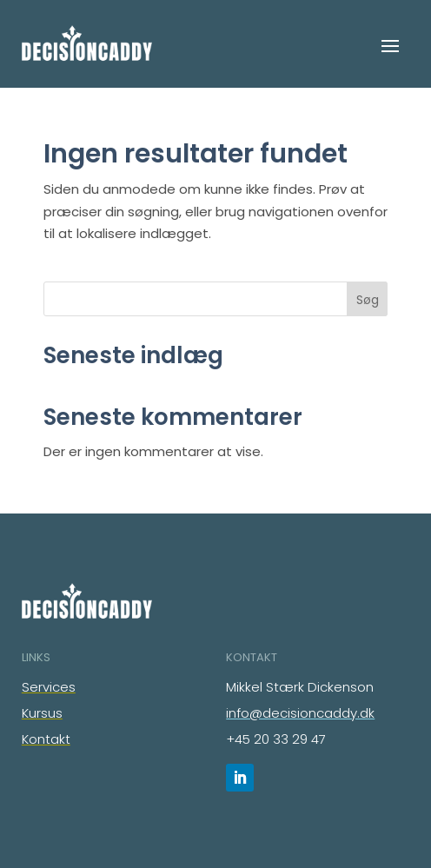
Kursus (42, 713)
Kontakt (46, 739)
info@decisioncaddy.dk (300, 713)
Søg (368, 300)
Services (49, 687)
